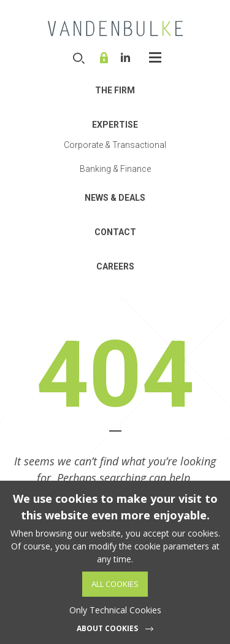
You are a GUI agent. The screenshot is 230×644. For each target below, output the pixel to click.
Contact (115, 232)
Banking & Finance (115, 169)
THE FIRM (115, 90)
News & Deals (115, 198)
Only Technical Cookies (115, 610)
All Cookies (115, 584)
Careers (115, 266)
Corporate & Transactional (115, 145)
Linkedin (125, 57)
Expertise (115, 125)
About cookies (107, 628)
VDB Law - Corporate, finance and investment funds (115, 28)
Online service (105, 58)
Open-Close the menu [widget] (155, 57)
